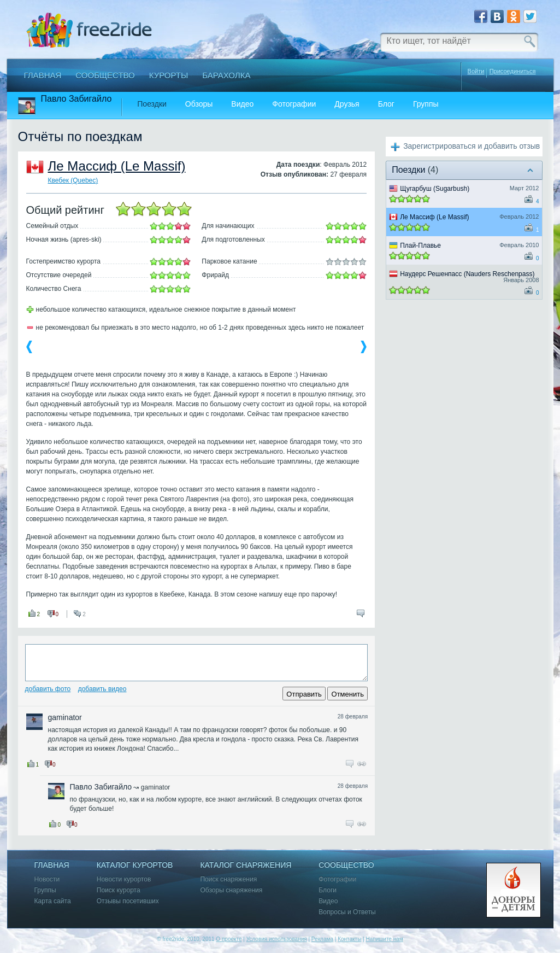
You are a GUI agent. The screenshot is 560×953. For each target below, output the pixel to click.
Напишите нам (384, 939)
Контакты (349, 939)
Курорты (169, 75)
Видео (242, 104)
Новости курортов (124, 879)
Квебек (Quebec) (73, 180)
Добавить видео (102, 689)
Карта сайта (53, 901)
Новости (47, 879)
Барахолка (226, 75)
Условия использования (277, 939)
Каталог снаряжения (246, 865)
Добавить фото (48, 689)
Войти (476, 71)
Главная (43, 75)
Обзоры (199, 104)
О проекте (229, 939)
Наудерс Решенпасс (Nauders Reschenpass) (467, 274)
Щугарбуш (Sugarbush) (435, 189)
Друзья (347, 104)
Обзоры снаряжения (231, 890)
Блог (386, 104)
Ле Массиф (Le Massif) (117, 166)
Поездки (152, 104)
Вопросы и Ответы (347, 912)
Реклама (322, 939)
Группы (426, 104)
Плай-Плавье (420, 245)
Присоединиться (513, 71)
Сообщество (105, 75)
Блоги (328, 890)
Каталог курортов (135, 865)
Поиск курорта (119, 890)
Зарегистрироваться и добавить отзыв (471, 146)
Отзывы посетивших (128, 901)
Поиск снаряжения (228, 879)
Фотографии (294, 104)
